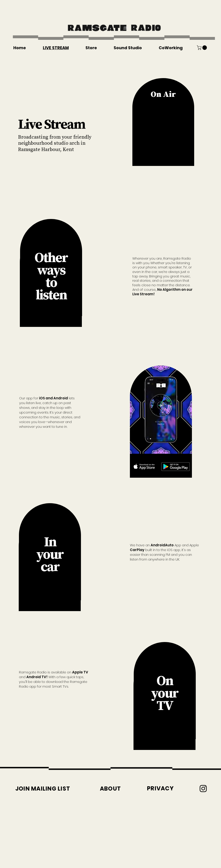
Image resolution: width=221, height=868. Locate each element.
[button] (202, 48)
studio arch (67, 143)
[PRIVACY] (160, 788)
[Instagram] (203, 789)
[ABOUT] (110, 789)
